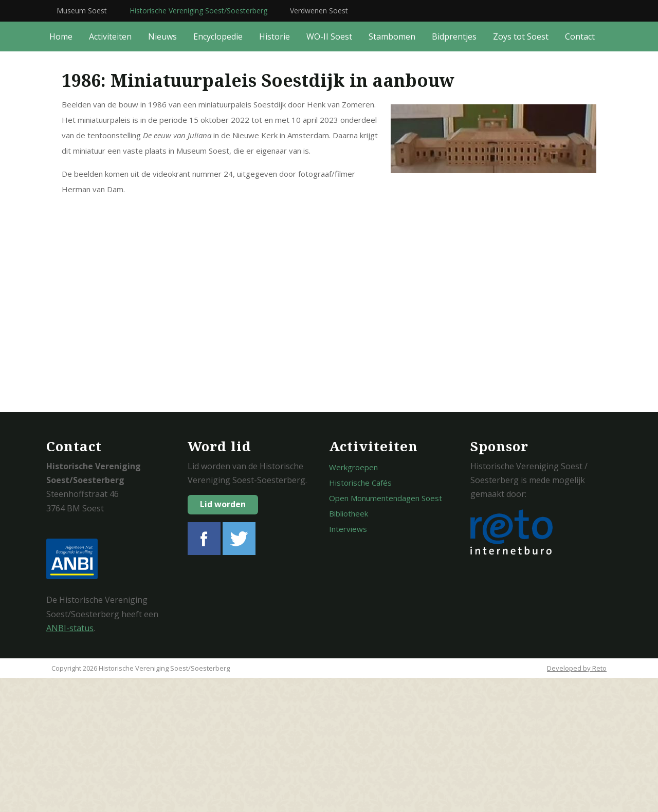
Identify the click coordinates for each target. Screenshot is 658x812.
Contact (580, 171)
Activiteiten (110, 171)
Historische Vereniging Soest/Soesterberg (198, 11)
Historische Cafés (360, 617)
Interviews (348, 663)
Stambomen (392, 171)
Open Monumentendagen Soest (386, 632)
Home (61, 171)
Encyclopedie (218, 171)
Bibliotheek (349, 648)
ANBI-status (70, 762)
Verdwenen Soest (319, 11)
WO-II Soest (329, 171)
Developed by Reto (577, 802)
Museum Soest (82, 11)
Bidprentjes (454, 171)
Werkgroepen (353, 601)
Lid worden (223, 638)
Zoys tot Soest (521, 171)
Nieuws (162, 171)
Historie (275, 171)
